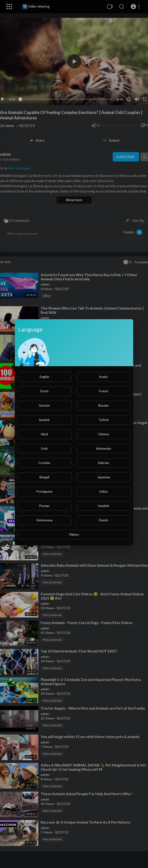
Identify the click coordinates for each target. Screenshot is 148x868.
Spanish (44, 420)
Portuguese (44, 491)
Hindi (44, 434)
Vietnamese (44, 520)
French (104, 391)
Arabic (104, 377)
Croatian (44, 463)
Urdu (44, 448)
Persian (44, 506)
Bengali (44, 477)
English (44, 377)
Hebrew (104, 463)
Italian (104, 491)
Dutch (44, 391)
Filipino (74, 534)
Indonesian (104, 448)
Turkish (104, 420)
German (44, 405)
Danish (104, 520)
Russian (104, 405)
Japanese (104, 477)
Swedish (104, 506)
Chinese (104, 434)
